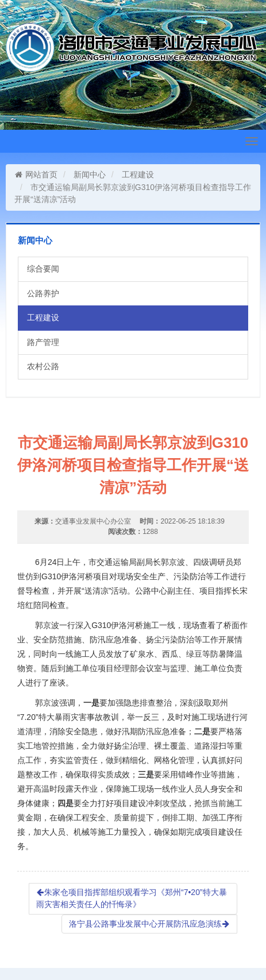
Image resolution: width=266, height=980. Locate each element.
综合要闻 (43, 269)
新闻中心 (90, 175)
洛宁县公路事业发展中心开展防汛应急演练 (149, 924)
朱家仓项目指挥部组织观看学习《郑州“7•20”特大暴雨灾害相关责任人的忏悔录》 (132, 898)
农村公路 (43, 366)
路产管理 (43, 342)
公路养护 (43, 293)
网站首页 (36, 175)
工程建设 (138, 175)
